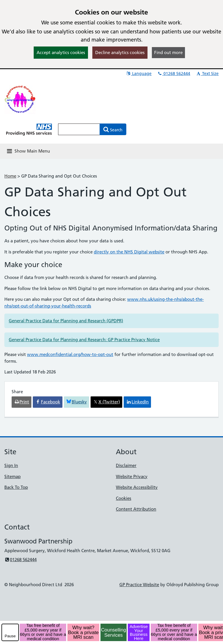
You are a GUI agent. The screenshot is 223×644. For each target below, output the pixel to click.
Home (10, 176)
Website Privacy (132, 476)
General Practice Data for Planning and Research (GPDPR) (66, 321)
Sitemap (12, 476)
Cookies (124, 498)
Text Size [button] (207, 74)
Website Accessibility (137, 487)
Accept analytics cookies (61, 52)
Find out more (168, 52)
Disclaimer (126, 465)
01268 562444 (174, 74)
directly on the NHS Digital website (129, 252)
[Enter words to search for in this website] (79, 129)
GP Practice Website (139, 585)
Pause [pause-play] (10, 636)
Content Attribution (136, 509)
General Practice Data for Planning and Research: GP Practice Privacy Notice (84, 340)
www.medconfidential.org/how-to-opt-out (70, 354)
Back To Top (16, 487)
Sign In (11, 465)
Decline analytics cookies (120, 52)
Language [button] (139, 74)
